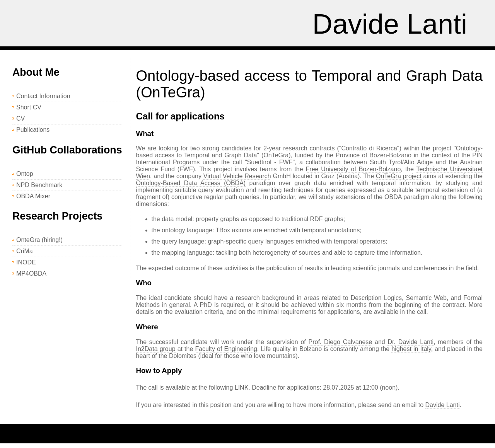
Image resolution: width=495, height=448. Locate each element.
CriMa (25, 251)
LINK (242, 388)
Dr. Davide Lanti (410, 342)
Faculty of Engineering (226, 349)
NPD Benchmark (39, 185)
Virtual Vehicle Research (237, 176)
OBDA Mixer (33, 196)
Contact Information (43, 96)
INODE (26, 262)
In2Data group (156, 349)
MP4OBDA (31, 273)
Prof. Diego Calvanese (341, 342)
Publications (33, 130)
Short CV (29, 107)
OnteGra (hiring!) (39, 240)
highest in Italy (411, 349)
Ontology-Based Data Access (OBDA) (191, 183)
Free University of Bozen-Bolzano (353, 169)
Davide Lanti (390, 24)
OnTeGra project (399, 176)
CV (20, 118)
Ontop (25, 174)
